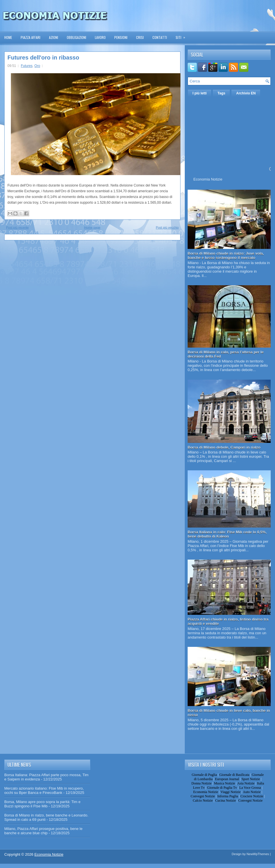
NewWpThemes (258, 854)
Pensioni (121, 37)
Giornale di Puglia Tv (222, 788)
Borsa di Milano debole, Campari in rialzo (224, 447)
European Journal (227, 779)
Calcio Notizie (203, 800)
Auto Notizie (252, 792)
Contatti (160, 37)
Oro (37, 66)
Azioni (54, 37)
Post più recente (17, 227)
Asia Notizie (246, 783)
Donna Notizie (201, 783)
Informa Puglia (228, 796)
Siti (182, 36)
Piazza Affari (31, 37)
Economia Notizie (208, 179)
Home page (92, 227)
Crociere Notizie (252, 796)
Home (8, 37)
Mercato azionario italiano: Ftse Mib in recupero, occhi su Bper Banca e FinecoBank (44, 790)
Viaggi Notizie (231, 792)
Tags (221, 93)
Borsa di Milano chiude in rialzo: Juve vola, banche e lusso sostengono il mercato (226, 255)
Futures (27, 66)
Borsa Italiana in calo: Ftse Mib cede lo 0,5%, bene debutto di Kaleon (227, 534)
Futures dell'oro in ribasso (43, 58)
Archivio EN (246, 93)
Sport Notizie (251, 779)
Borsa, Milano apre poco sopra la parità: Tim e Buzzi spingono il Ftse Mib (42, 804)
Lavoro (100, 37)
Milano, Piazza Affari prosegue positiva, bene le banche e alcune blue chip (43, 831)
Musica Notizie (225, 783)
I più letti (200, 93)
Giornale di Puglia (204, 775)
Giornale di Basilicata (234, 775)
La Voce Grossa (250, 788)
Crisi (140, 37)
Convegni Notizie (203, 796)
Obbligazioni (76, 37)
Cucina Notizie (225, 800)
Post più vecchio (167, 227)
